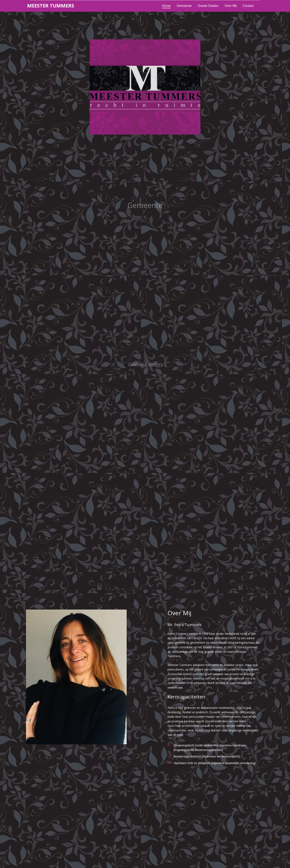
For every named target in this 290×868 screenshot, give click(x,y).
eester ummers (51, 6)
